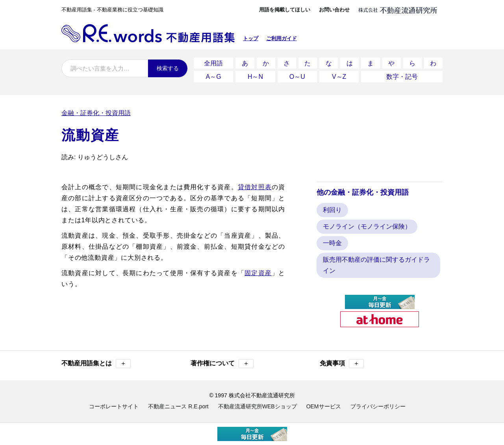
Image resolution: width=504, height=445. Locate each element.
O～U (297, 75)
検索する (168, 68)
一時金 (332, 241)
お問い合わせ (334, 10)
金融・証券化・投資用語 (96, 110)
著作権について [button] (222, 361)
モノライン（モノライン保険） (367, 224)
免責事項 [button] (342, 361)
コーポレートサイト (114, 404)
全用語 (213, 62)
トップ (251, 38)
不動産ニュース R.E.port (178, 404)
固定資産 (258, 270)
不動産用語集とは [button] (96, 361)
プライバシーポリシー (378, 404)
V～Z (339, 75)
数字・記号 (402, 75)
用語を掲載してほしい (285, 10)
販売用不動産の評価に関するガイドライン (376, 263)
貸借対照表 (255, 184)
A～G (214, 75)
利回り (332, 208)
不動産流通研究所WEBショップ (258, 404)
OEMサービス (324, 404)
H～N (255, 75)
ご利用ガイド (282, 38)
